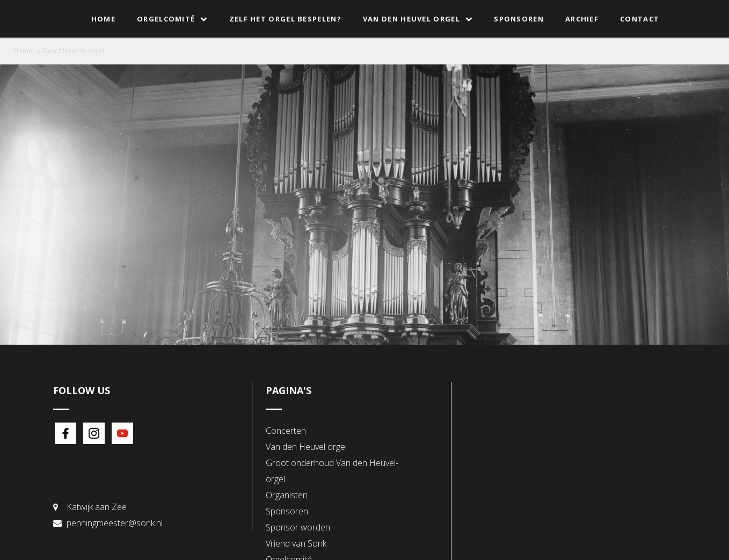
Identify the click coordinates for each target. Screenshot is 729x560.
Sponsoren (519, 19)
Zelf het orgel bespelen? (285, 19)
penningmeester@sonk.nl (115, 523)
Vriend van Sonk (296, 543)
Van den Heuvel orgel (418, 19)
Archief (582, 19)
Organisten (287, 495)
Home (103, 19)
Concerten (286, 431)
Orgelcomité (172, 19)
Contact (640, 19)
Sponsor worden (298, 527)
